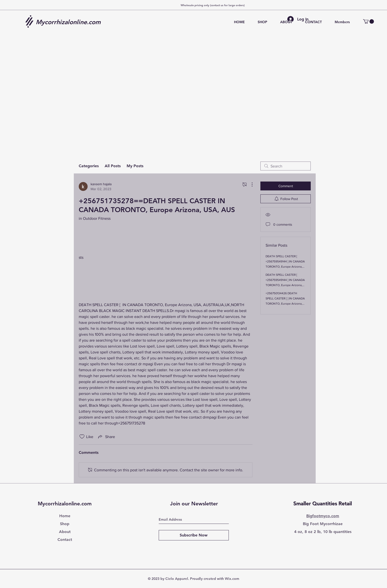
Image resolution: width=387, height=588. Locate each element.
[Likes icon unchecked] (82, 437)
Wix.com (232, 579)
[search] (286, 166)
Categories (89, 166)
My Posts (135, 166)
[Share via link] (106, 437)
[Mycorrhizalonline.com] (70, 22)
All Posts (113, 166)
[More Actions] (250, 184)
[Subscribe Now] (194, 535)
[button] (368, 21)
